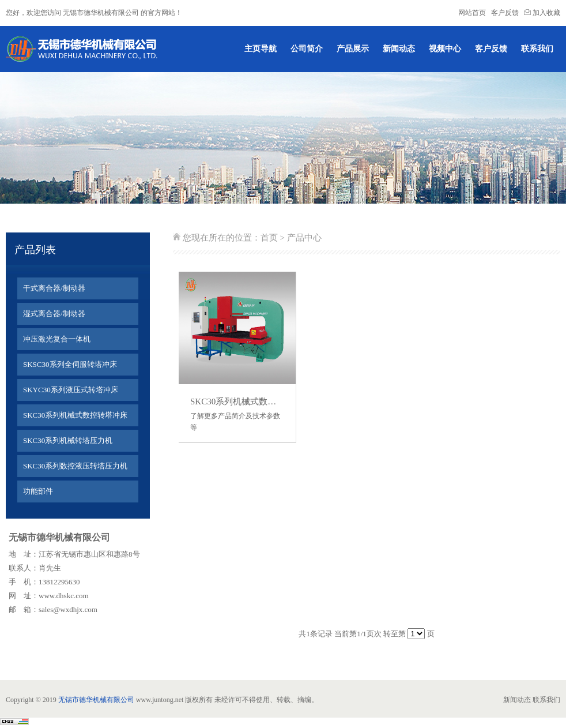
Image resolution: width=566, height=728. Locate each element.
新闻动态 (399, 49)
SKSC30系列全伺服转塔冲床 (70, 364)
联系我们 (537, 49)
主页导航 (261, 49)
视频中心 (445, 49)
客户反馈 (505, 13)
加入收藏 (542, 13)
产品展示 (353, 49)
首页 (269, 238)
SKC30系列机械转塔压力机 (68, 440)
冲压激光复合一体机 (57, 339)
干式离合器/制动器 (54, 288)
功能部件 (38, 491)
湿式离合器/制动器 (54, 314)
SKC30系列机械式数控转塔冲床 (75, 415)
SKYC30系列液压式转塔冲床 (71, 390)
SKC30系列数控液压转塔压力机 (75, 466)
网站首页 (472, 13)
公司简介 (307, 49)
